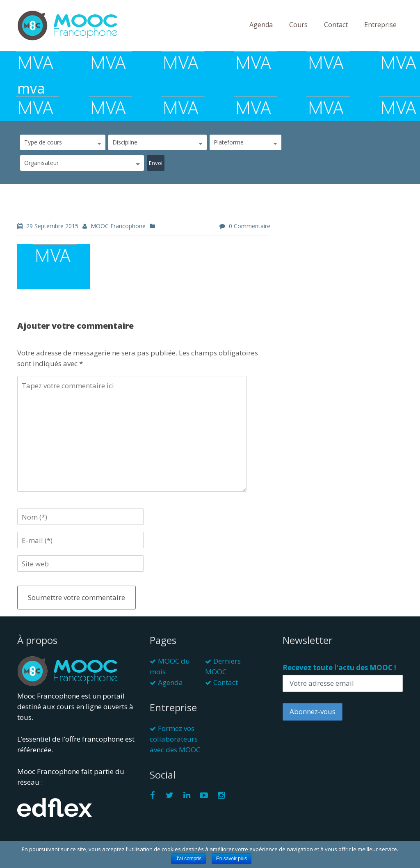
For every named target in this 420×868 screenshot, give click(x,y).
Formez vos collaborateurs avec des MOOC (175, 739)
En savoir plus (232, 859)
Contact (336, 25)
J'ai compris (188, 859)
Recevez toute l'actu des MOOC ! (339, 668)
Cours (298, 25)
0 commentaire (250, 226)
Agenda (261, 25)
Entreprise (380, 25)
